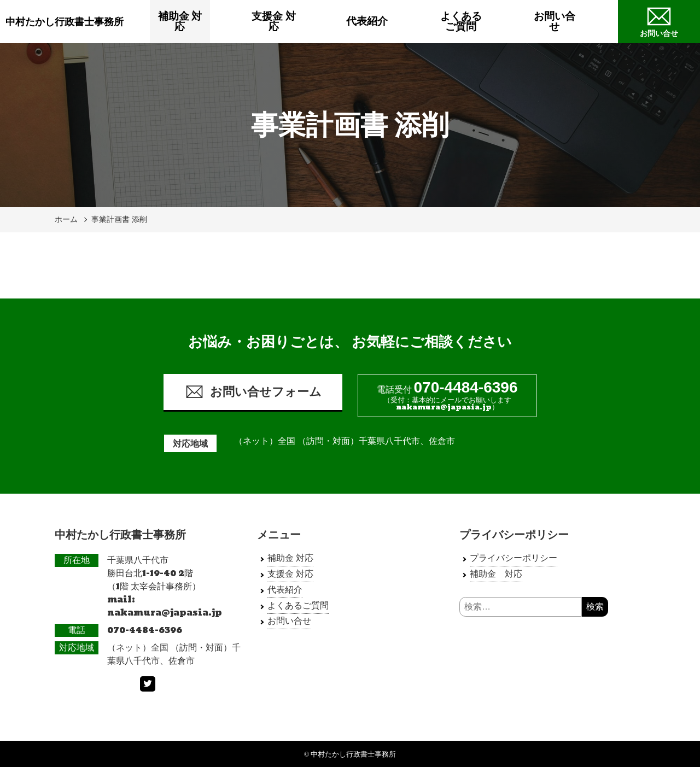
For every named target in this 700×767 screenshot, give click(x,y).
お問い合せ (571, 22)
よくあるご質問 (478, 22)
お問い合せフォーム (253, 392)
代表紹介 (384, 22)
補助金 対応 (197, 22)
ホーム (66, 219)
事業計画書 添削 (119, 219)
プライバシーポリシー (514, 558)
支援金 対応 (290, 22)
